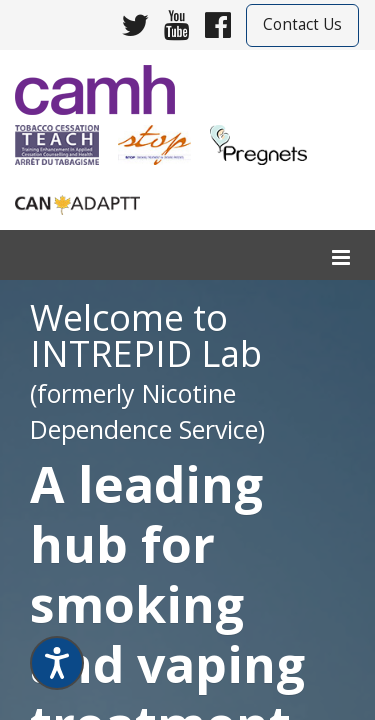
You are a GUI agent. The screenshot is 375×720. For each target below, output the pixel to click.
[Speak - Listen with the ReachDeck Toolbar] (57, 663)
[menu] (341, 258)
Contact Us (302, 24)
